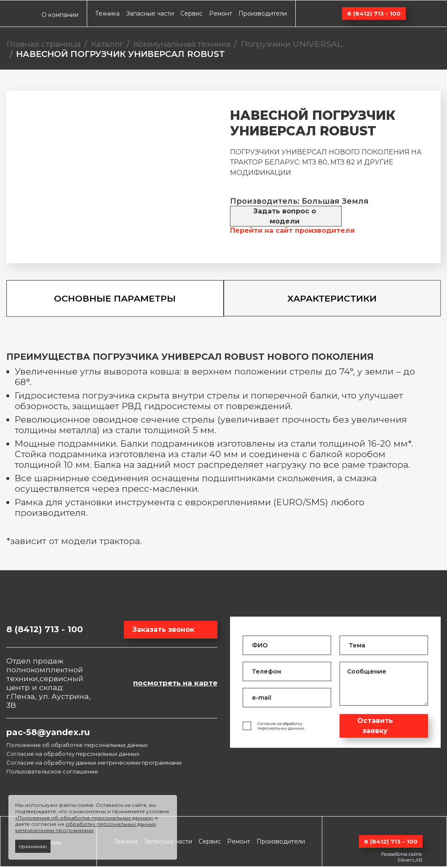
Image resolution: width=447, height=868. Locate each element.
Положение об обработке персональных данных (77, 746)
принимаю (33, 846)
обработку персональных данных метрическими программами (86, 827)
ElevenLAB (410, 861)
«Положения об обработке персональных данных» (84, 818)
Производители (263, 13)
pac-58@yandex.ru (48, 733)
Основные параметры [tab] (115, 299)
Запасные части (150, 13)
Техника (107, 13)
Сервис (191, 13)
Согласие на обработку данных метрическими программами (94, 764)
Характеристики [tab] (332, 299)
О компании (60, 15)
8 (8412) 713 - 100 (374, 13)
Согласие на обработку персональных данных (73, 755)
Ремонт (221, 13)
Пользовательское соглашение (52, 773)
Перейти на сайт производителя (292, 230)
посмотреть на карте (175, 684)
